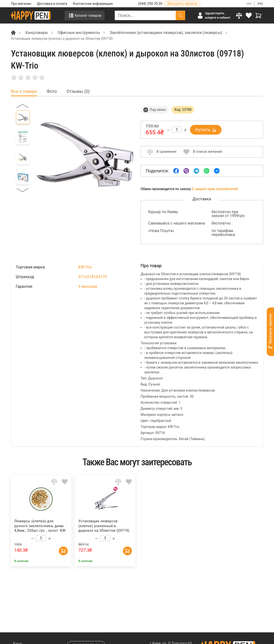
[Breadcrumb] (13, 32)
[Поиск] (180, 15)
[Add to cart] (63, 550)
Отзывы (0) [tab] (78, 91)
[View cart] (258, 15)
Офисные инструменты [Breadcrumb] (79, 33)
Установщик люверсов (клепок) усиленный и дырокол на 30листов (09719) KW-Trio (104, 526)
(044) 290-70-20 (151, 4)
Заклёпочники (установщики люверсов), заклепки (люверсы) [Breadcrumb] (166, 33)
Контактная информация (93, 4)
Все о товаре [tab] (24, 91)
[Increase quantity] (185, 130)
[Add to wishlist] (65, 482)
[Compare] (239, 15)
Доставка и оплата (52, 4)
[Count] (177, 130)
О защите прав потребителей (215, 189)
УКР (249, 4)
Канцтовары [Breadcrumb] (37, 33)
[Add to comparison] (54, 482)
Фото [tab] (52, 91)
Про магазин (21, 4)
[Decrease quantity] (168, 130)
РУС (260, 4)
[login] (249, 15)
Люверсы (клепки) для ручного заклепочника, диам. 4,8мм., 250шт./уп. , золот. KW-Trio (40, 526)
